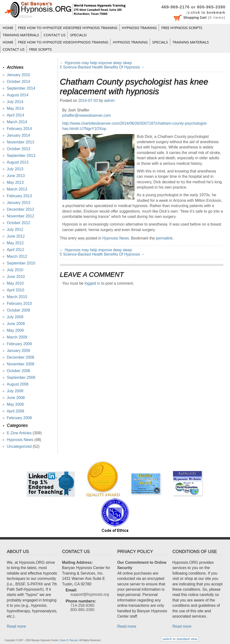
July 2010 (15, 270)
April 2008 (15, 411)
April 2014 (15, 115)
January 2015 (18, 75)
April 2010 (15, 290)
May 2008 (15, 404)
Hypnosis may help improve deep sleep (96, 63)
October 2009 (18, 310)
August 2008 (18, 384)
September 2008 (21, 377)
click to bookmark (208, 12)
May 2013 (15, 182)
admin (109, 101)
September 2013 (21, 156)
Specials (160, 42)
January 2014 (18, 135)
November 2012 (20, 216)
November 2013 (20, 142)
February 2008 (19, 418)
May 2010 (15, 283)
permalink (164, 238)
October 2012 (18, 223)
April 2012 (15, 250)
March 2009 (17, 337)
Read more (16, 626)
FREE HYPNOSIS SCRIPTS (182, 28)
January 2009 (18, 351)
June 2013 (16, 176)
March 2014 (17, 122)
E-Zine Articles (19, 433)
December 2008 (20, 357)
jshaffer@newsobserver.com (87, 115)
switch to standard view (180, 639)
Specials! (78, 35)
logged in (92, 283)
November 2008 (20, 364)
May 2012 (15, 243)
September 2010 (21, 263)
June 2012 (16, 236)
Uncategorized (19, 446)
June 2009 (16, 324)
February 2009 (19, 344)
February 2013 (19, 196)
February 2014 (19, 129)
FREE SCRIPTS (40, 49)
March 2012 (17, 256)
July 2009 (15, 317)
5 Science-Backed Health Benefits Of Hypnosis (102, 67)
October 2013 (18, 149)
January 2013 (18, 203)
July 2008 (15, 391)
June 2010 (16, 277)
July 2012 (15, 230)
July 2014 (15, 102)
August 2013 (18, 162)
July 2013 (15, 169)
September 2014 (21, 88)
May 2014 (15, 108)
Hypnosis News (116, 238)
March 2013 (17, 189)
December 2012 (20, 209)
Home (8, 28)
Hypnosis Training (139, 28)
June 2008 (16, 398)
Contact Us (54, 35)
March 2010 (17, 297)
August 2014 (18, 95)
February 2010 (19, 304)
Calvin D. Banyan (69, 640)
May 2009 (15, 330)
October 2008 (18, 371)
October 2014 (18, 82)
